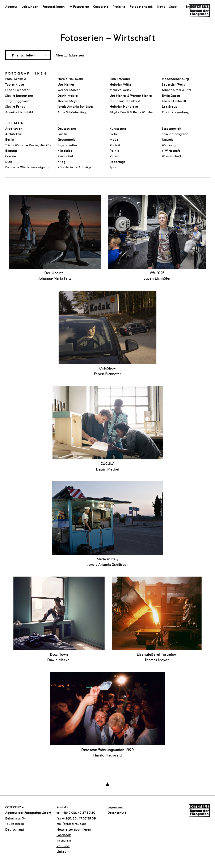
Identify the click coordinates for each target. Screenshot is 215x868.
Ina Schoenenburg (175, 79)
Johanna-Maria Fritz (177, 90)
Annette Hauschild (19, 112)
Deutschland (67, 128)
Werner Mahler (69, 90)
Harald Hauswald (70, 79)
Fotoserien (81, 6)
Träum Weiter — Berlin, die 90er (29, 145)
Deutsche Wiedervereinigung (27, 167)
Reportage (118, 161)
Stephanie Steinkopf (125, 101)
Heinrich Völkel (121, 84)
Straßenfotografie (175, 134)
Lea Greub (170, 106)
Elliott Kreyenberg (176, 112)
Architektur (14, 134)
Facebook (64, 835)
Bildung (11, 150)
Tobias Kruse (15, 84)
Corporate (101, 6)
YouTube (63, 846)
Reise (114, 156)
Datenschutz (117, 812)
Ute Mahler (66, 84)
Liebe (114, 134)
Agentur (11, 6)
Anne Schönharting (72, 112)
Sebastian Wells (173, 84)
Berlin (10, 139)
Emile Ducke (171, 95)
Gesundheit (66, 139)
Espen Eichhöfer (17, 90)
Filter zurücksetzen (70, 55)
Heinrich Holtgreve (124, 106)
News (161, 6)
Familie (63, 134)
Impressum (115, 807)
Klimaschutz (66, 156)
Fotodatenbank (141, 6)
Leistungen (30, 6)
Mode (114, 139)
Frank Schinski (16, 79)
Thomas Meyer (68, 101)
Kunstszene (118, 128)
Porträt (115, 145)
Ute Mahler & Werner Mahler (131, 95)
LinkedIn (63, 851)
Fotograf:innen (54, 6)
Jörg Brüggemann (18, 101)
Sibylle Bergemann (19, 95)
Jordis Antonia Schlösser (75, 106)
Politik (114, 150)
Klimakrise (65, 150)
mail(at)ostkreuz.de (71, 823)
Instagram (64, 840)
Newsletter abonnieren (74, 829)
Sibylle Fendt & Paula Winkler (131, 112)
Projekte (119, 6)
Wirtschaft (173, 150)
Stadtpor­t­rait (172, 128)
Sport (114, 167)
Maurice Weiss (120, 90)
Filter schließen (23, 55)
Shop (173, 6)
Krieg (61, 161)
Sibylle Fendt (15, 106)
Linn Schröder (120, 79)
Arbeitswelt (14, 128)
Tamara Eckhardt (174, 101)
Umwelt (167, 139)
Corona (10, 156)
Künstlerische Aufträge (75, 167)
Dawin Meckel (68, 95)
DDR (9, 161)
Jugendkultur (67, 145)
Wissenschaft (172, 156)
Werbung (169, 145)
